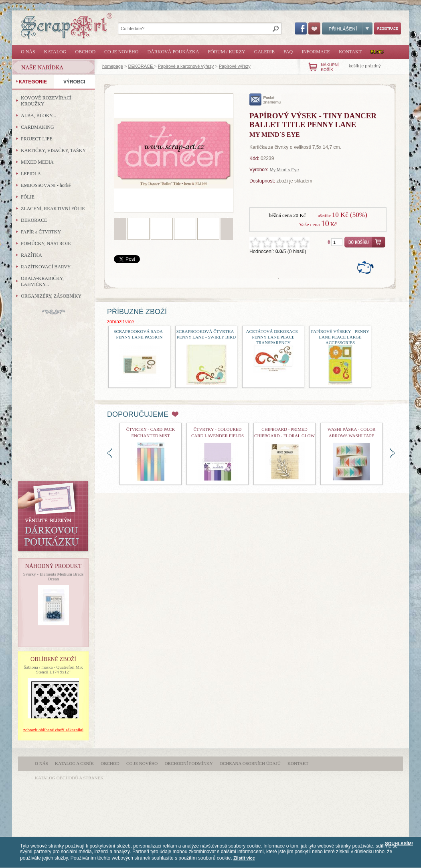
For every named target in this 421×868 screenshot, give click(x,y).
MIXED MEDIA (37, 162)
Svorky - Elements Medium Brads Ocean (53, 576)
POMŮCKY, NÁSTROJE (46, 243)
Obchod (85, 52)
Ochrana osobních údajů (250, 763)
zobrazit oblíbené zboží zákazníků (53, 730)
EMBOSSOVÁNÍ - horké (46, 185)
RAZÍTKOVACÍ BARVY (46, 267)
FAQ (288, 52)
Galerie (264, 52)
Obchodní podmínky (189, 763)
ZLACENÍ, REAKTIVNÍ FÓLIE (53, 209)
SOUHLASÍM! (399, 844)
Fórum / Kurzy (226, 52)
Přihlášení (347, 28)
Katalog (55, 52)
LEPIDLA (31, 174)
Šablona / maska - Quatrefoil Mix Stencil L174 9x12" (53, 669)
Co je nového (121, 52)
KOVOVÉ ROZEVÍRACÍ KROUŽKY (46, 101)
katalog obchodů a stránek (69, 778)
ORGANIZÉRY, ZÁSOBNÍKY (51, 296)
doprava (392, 453)
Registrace (388, 28)
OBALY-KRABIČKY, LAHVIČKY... (42, 281)
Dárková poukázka (173, 52)
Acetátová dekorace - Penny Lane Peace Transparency (273, 337)
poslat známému (265, 99)
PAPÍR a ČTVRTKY (41, 232)
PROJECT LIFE (37, 139)
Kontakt (350, 52)
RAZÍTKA (31, 255)
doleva (110, 453)
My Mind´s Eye (284, 170)
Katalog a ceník (74, 763)
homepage (113, 66)
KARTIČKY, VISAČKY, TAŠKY (53, 150)
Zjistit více (244, 858)
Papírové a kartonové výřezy (186, 66)
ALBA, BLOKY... (38, 116)
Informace (316, 52)
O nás (28, 52)
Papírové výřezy (235, 66)
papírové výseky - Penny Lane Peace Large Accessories (340, 337)
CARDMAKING (37, 127)
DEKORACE (141, 66)
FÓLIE (28, 197)
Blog (377, 52)
